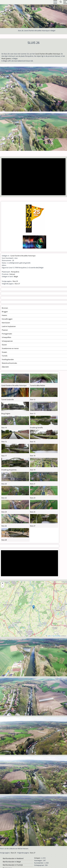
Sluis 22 (4, 498)
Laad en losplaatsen (9, 326)
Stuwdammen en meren (10, 348)
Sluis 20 (4, 484)
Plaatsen (5, 330)
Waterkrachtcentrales (9, 363)
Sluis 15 (4, 442)
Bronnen (5, 308)
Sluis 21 (33, 484)
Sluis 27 (17, 284)
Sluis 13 (33, 414)
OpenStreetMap (56, 636)
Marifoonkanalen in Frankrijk (13, 865)
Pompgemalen (7, 334)
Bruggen (5, 312)
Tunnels (5, 356)
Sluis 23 (33, 498)
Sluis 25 (15, 281)
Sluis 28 (4, 540)
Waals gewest (6, 59)
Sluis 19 (33, 470)
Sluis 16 (33, 442)
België (16, 277)
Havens (4, 315)
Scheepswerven (7, 341)
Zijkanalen (5, 367)
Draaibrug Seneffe (36, 428)
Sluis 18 (33, 456)
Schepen (37, 858)
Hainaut (12, 274)
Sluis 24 (4, 512)
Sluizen (4, 345)
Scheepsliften (7, 337)
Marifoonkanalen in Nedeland (13, 858)
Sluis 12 (33, 400)
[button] (34, 607)
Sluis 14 (4, 428)
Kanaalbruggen (7, 319)
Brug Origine (6, 414)
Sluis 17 (4, 456)
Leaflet (48, 636)
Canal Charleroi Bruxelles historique (48, 54)
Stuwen (4, 352)
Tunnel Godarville (8, 400)
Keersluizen (6, 323)
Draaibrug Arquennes (9, 470)
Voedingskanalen (8, 359)
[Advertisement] (33, 177)
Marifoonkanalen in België (12, 862)
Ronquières (15, 272)
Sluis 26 (4, 526)
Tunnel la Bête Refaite (38, 385)
